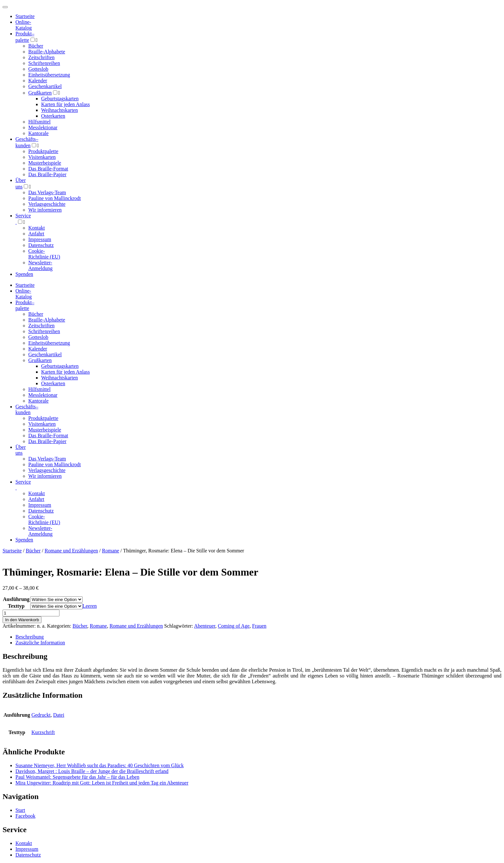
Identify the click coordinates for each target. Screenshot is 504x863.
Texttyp (16, 606)
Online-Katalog (24, 25)
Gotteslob (38, 69)
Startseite (12, 551)
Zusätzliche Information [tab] (40, 643)
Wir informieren (45, 210)
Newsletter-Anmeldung (40, 265)
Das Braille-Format (48, 169)
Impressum (40, 239)
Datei (59, 715)
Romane (110, 551)
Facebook (25, 816)
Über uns (21, 450)
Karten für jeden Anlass (66, 104)
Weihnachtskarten (59, 110)
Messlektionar (43, 127)
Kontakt (37, 228)
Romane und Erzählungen (71, 551)
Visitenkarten (42, 157)
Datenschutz (41, 245)
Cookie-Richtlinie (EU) (44, 254)
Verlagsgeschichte (47, 204)
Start (20, 810)
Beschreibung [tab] (30, 637)
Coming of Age (234, 626)
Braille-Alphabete (47, 52)
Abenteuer (205, 626)
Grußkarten (40, 93)
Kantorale (38, 133)
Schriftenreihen (44, 63)
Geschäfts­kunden (27, 409)
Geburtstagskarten (60, 99)
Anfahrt (36, 234)
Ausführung (16, 599)
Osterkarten (53, 116)
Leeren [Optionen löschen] (90, 606)
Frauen (259, 626)
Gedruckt (41, 715)
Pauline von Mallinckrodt (55, 198)
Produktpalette (43, 151)
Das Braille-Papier (47, 174)
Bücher (36, 46)
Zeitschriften (41, 57)
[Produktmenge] (31, 613)
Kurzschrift (43, 732)
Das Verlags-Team (47, 192)
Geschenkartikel (45, 86)
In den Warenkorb (22, 620)
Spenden (24, 274)
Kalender (38, 81)
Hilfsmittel (39, 122)
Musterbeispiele (45, 163)
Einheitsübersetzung (49, 75)
